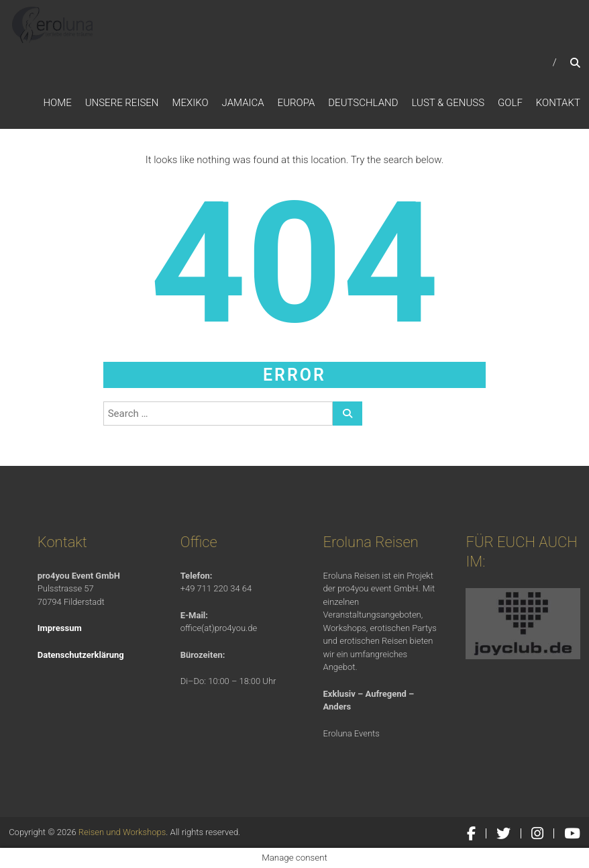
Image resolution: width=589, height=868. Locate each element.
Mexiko (190, 103)
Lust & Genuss (448, 103)
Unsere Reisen (122, 103)
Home (57, 103)
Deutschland (363, 103)
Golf (510, 103)
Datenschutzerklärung (81, 655)
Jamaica (243, 103)
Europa (297, 103)
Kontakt (558, 103)
